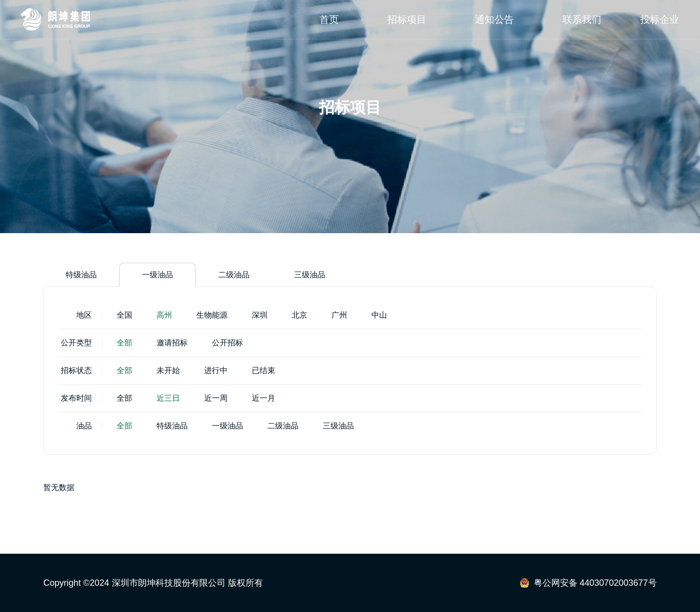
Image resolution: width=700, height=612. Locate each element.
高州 (164, 315)
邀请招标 (172, 343)
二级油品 (234, 275)
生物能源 (212, 315)
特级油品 (81, 275)
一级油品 (157, 275)
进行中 (216, 371)
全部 (124, 343)
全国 (124, 315)
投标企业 (660, 19)
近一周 (216, 399)
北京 (299, 315)
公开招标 (227, 343)
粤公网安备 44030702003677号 (595, 583)
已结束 (263, 371)
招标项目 (407, 19)
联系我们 (582, 19)
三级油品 (310, 275)
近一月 (263, 399)
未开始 (168, 371)
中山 (379, 315)
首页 (329, 19)
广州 (339, 315)
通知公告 (494, 19)
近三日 (168, 399)
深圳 (260, 315)
